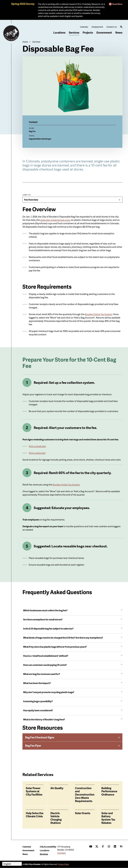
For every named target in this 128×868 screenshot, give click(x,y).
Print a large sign (37, 453)
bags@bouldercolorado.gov (40, 139)
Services (74, 32)
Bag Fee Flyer (33, 746)
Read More (117, 4)
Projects (88, 32)
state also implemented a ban (55, 220)
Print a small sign (37, 446)
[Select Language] (12, 864)
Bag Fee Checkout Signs (40, 737)
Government (104, 32)
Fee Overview (31, 200)
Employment (97, 27)
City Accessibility (48, 847)
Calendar (84, 27)
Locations (59, 32)
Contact (62, 853)
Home (25, 42)
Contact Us (112, 27)
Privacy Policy (63, 864)
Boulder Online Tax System (66, 485)
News (119, 32)
